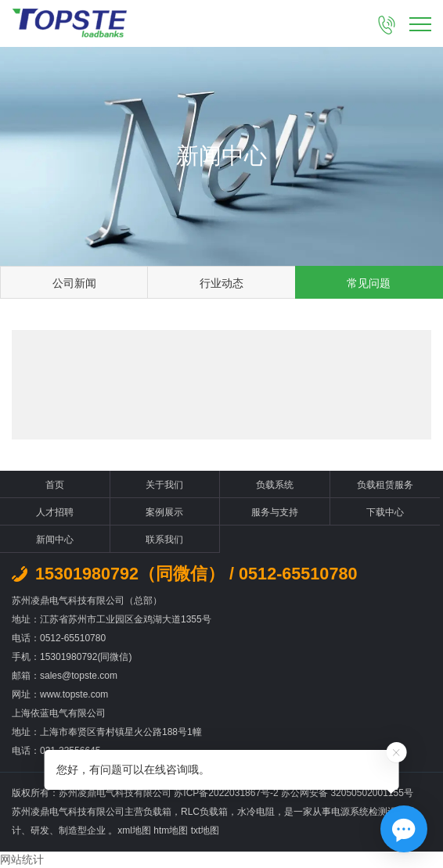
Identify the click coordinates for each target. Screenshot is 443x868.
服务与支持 (275, 512)
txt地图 (205, 830)
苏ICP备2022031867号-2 (227, 793)
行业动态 (221, 283)
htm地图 (171, 830)
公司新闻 (74, 283)
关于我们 (164, 485)
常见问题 (369, 283)
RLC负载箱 (204, 812)
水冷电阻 (256, 812)
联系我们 (164, 540)
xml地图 (134, 830)
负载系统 (275, 485)
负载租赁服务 (385, 485)
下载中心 (385, 512)
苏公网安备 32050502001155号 (347, 793)
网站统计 (22, 859)
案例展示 (164, 512)
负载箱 (157, 812)
